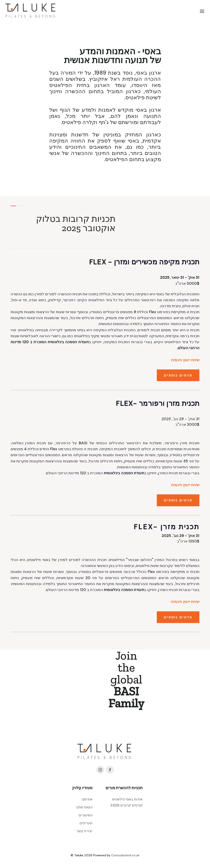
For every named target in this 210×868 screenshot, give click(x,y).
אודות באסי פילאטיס (127, 799)
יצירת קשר (84, 831)
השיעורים (86, 815)
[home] (31, 11)
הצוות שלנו (84, 807)
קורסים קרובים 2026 (127, 805)
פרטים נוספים (178, 375)
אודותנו (87, 799)
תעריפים (86, 823)
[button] (202, 11)
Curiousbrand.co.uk (125, 855)
